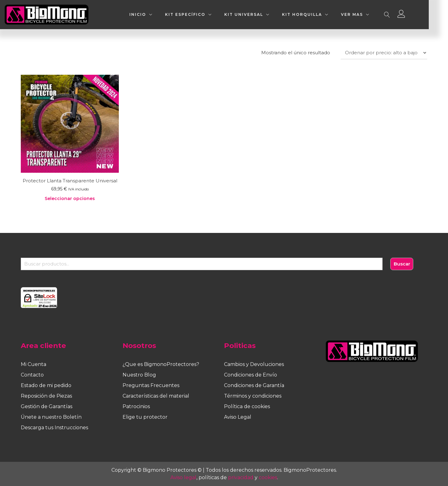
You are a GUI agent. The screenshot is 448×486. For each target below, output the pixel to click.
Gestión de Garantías (47, 406)
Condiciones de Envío (251, 375)
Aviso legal (183, 477)
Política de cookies (247, 406)
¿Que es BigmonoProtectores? (161, 364)
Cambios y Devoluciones (254, 364)
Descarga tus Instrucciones (54, 428)
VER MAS (369, 14)
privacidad (241, 477)
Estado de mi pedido (46, 385)
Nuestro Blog (139, 375)
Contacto (32, 375)
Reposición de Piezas (46, 396)
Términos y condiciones (253, 396)
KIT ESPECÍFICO (203, 14)
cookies (268, 477)
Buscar (402, 264)
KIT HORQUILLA (319, 14)
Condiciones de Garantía (254, 385)
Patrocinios (136, 406)
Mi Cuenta (34, 364)
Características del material (156, 396)
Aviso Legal (238, 417)
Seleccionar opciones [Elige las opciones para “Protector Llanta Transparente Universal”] (70, 198)
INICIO (155, 14)
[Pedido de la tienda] (384, 53)
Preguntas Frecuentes (151, 385)
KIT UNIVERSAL (261, 14)
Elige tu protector (145, 417)
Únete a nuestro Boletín (51, 417)
